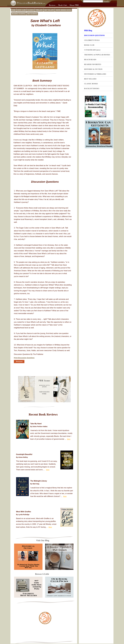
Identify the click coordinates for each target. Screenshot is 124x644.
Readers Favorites (19, 14)
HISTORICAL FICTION (93, 69)
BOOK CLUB (89, 45)
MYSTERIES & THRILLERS (95, 74)
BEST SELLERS (90, 79)
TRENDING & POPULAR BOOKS (97, 55)
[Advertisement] (45, 633)
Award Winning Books (63, 10)
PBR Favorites (32, 14)
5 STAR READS (92, 50)
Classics (31, 10)
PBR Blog (88, 31)
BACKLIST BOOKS (92, 89)
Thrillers (39, 10)
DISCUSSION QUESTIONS (94, 35)
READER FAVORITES (93, 64)
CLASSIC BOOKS (91, 84)
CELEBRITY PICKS (92, 40)
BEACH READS (90, 60)
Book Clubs (22, 10)
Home (14, 10)
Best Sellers (49, 10)
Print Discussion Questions (24, 358)
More (69, 439)
